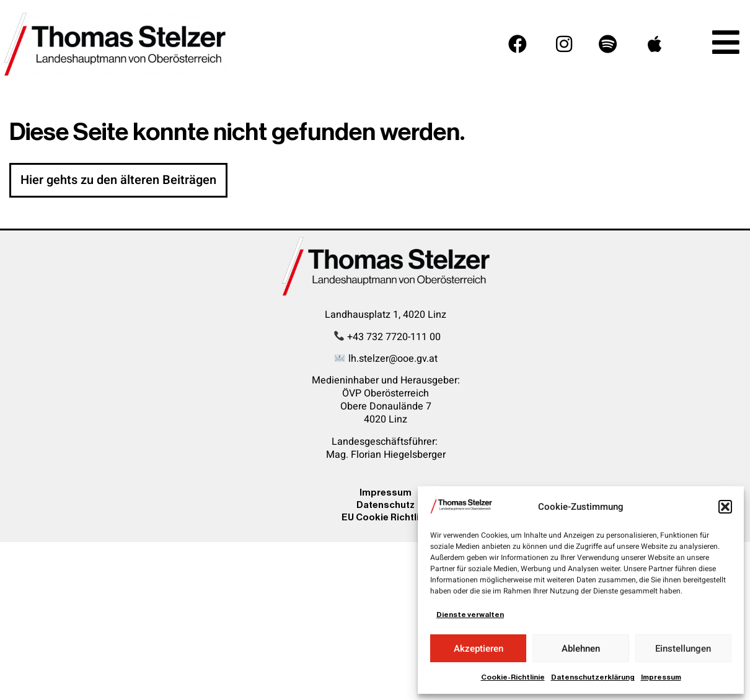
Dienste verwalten (470, 615)
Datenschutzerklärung (593, 677)
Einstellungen (683, 649)
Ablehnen (581, 649)
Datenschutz (386, 505)
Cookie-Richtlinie (513, 677)
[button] (725, 507)
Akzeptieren (479, 649)
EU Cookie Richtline (386, 517)
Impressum (661, 677)
